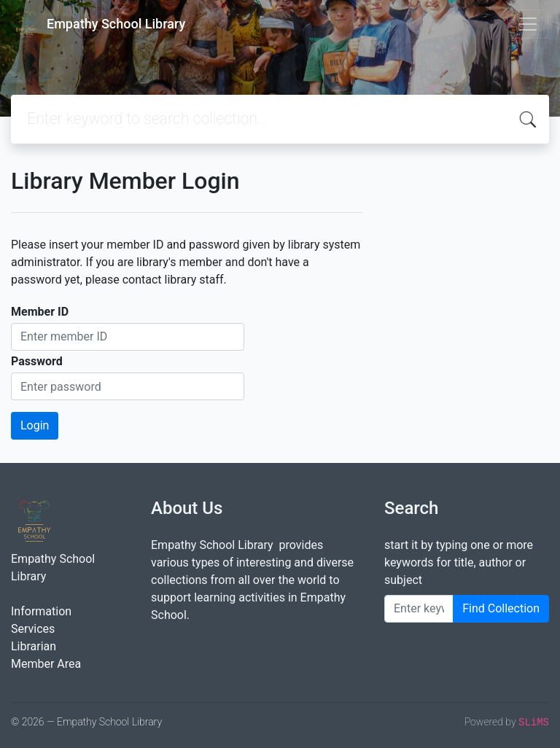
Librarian (34, 646)
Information (41, 611)
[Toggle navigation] (528, 24)
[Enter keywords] (419, 609)
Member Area (46, 664)
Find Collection (501, 608)
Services (33, 629)
